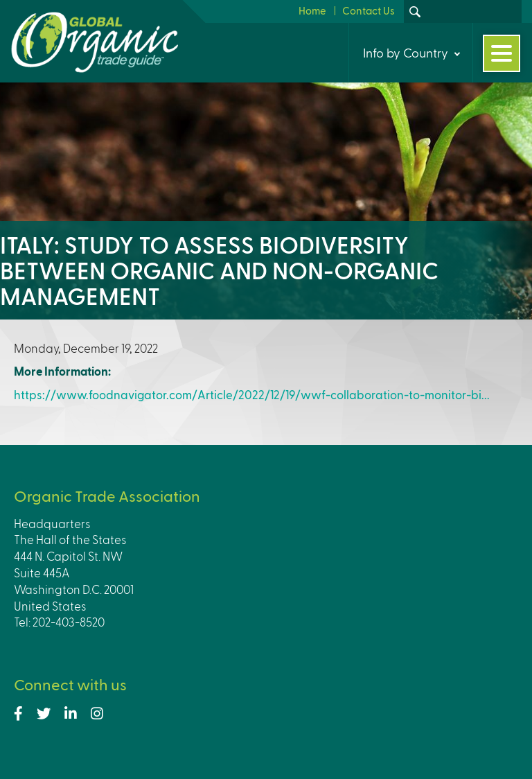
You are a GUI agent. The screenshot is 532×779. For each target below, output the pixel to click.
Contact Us (369, 10)
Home (312, 10)
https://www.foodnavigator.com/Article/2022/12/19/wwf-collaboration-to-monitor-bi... (252, 394)
